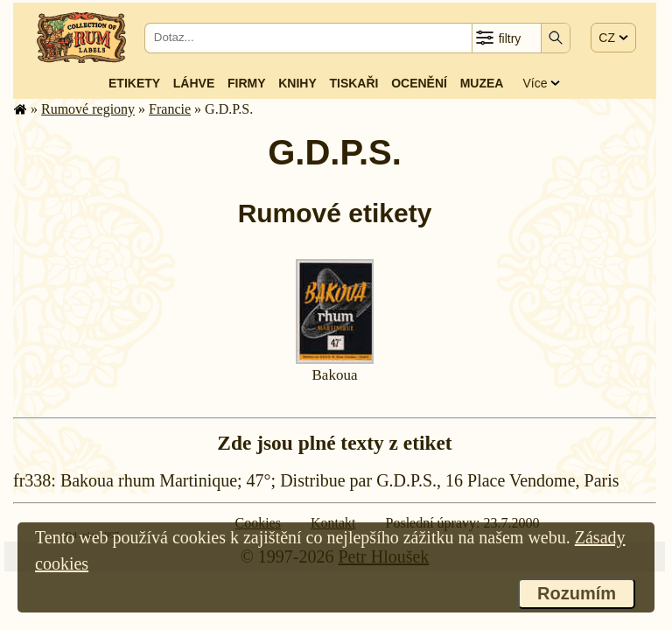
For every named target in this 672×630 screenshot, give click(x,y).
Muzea (482, 83)
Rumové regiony (88, 109)
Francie (170, 109)
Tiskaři (353, 83)
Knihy (297, 83)
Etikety (134, 83)
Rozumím (577, 593)
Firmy (247, 83)
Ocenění (419, 83)
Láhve (194, 83)
